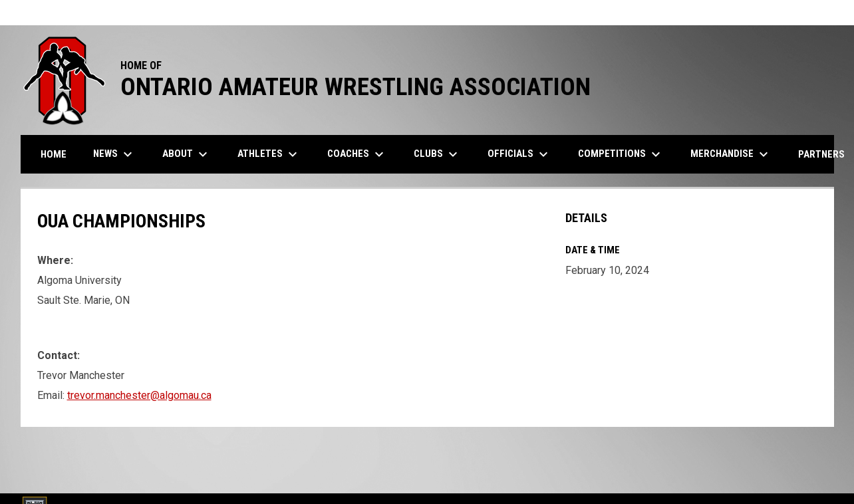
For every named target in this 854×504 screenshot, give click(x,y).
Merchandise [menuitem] (731, 154)
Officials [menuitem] (519, 154)
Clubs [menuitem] (437, 154)
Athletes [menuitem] (269, 154)
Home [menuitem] (54, 154)
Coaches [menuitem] (357, 154)
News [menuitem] (114, 154)
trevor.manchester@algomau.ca (139, 395)
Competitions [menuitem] (621, 154)
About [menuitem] (187, 154)
